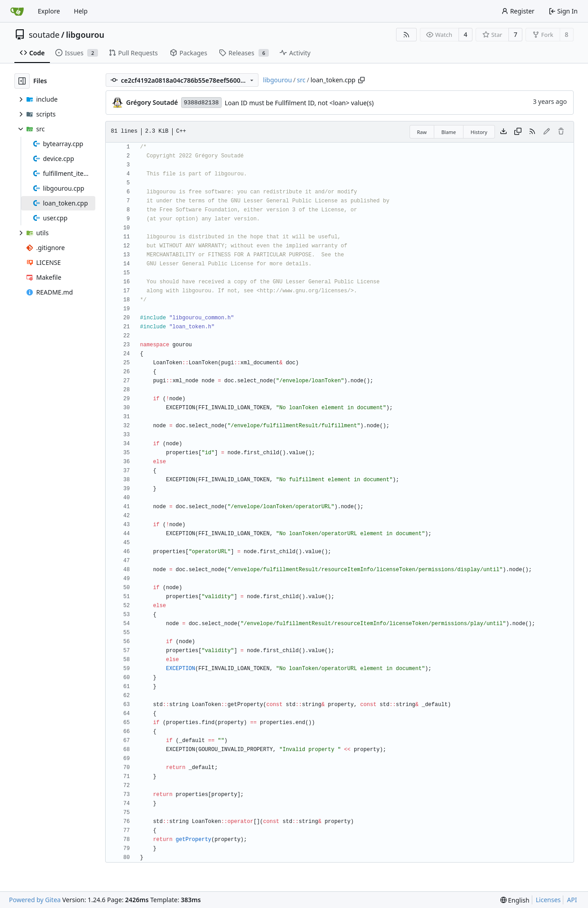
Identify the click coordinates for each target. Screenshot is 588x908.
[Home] (17, 11)
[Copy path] (361, 80)
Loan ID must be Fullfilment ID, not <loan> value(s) (299, 103)
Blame (449, 132)
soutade (44, 35)
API (572, 900)
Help (81, 11)
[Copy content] (518, 132)
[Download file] (503, 132)
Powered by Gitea (35, 900)
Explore (49, 11)
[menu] (515, 900)
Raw (422, 132)
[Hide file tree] (22, 81)
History (479, 132)
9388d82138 (201, 103)
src (301, 80)
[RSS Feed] (406, 35)
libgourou (85, 35)
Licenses (548, 900)
